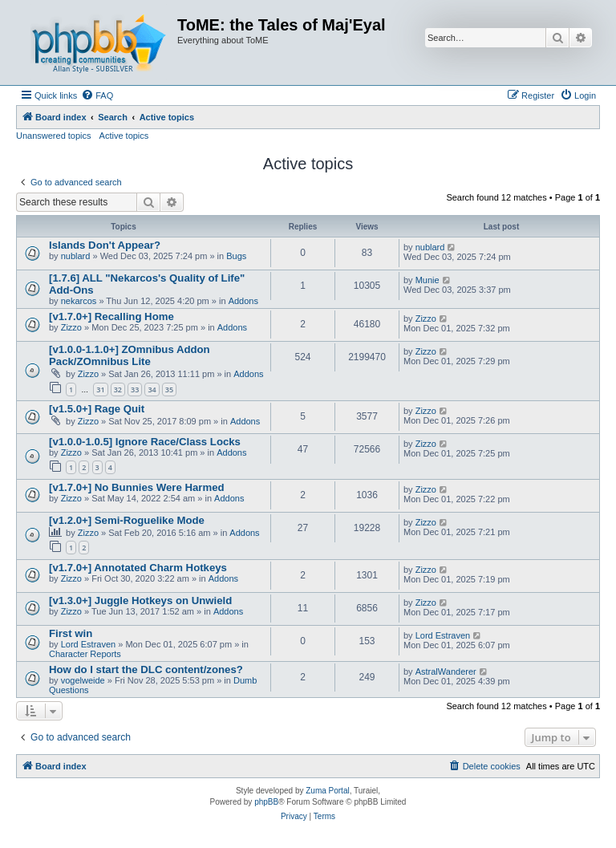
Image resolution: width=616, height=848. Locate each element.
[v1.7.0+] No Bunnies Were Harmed (137, 487)
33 (135, 390)
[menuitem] (97, 95)
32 (118, 390)
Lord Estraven (88, 644)
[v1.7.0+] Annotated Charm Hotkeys (138, 568)
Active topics (124, 136)
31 (100, 390)
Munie (428, 280)
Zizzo (71, 327)
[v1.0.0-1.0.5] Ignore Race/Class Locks (145, 442)
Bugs (236, 256)
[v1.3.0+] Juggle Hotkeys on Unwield (140, 600)
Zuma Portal (327, 791)
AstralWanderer (446, 672)
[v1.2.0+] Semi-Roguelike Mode (127, 520)
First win (71, 633)
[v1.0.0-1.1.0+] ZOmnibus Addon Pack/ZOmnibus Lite (130, 355)
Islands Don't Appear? (105, 245)
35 (169, 390)
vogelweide (83, 680)
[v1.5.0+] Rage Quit (97, 409)
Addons (243, 301)
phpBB (266, 802)
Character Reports (85, 654)
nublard (76, 256)
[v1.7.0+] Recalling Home (111, 316)
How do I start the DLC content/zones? (146, 669)
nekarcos (79, 301)
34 (152, 390)
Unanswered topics (54, 136)
